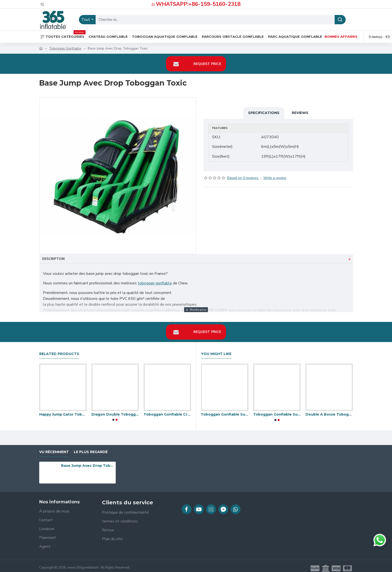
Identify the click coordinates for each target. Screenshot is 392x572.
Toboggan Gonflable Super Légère (224, 410)
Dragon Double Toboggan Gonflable (115, 410)
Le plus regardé (91, 447)
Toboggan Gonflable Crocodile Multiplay (167, 410)
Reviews (300, 113)
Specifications (264, 113)
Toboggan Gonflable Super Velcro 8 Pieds (277, 410)
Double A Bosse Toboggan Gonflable (329, 410)
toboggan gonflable (155, 283)
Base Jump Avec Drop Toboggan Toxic (88, 461)
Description (53, 259)
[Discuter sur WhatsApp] (380, 540)
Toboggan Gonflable (65, 48)
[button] (114, 415)
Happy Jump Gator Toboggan (63, 410)
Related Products (59, 349)
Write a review (275, 173)
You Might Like (216, 349)
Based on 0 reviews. (243, 173)
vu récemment (54, 447)
